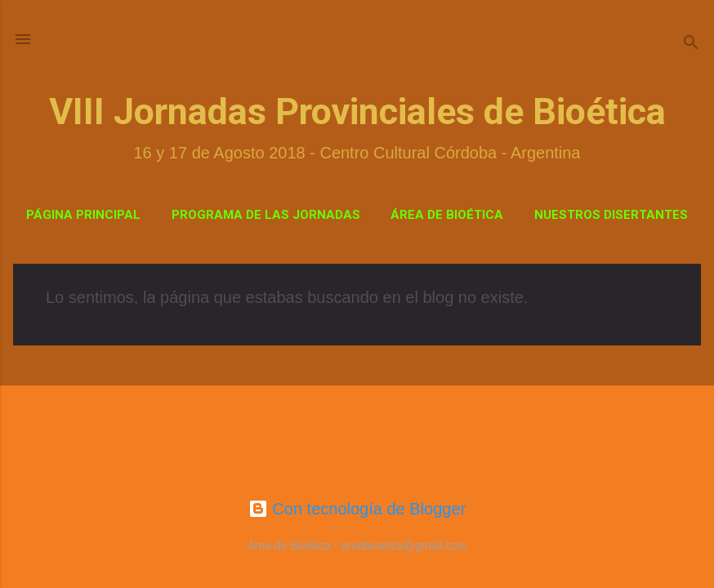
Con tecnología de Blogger (357, 509)
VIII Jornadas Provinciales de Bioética (357, 111)
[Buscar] (691, 45)
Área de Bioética (447, 215)
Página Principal (83, 215)
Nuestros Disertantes (611, 215)
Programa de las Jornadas (266, 215)
